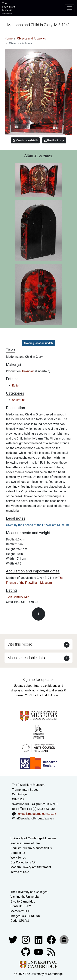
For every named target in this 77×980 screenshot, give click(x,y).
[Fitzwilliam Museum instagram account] (26, 939)
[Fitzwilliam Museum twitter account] (13, 939)
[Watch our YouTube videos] (39, 952)
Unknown (29, 371)
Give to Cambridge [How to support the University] (23, 902)
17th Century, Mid (18, 597)
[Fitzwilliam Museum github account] (26, 952)
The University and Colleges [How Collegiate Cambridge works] (29, 892)
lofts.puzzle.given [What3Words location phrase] (42, 818)
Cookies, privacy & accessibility (31, 848)
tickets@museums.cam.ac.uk (36, 814)
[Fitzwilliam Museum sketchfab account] (64, 939)
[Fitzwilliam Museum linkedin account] (52, 939)
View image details (25, 141)
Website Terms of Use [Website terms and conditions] (25, 843)
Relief (16, 385)
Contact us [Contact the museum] (18, 853)
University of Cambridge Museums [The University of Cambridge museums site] (34, 838)
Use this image (54, 141)
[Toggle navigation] (69, 8)
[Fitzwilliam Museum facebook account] (39, 939)
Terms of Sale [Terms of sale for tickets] (20, 872)
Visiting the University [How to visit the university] (25, 897)
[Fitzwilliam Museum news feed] (51, 952)
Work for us (18, 858)
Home (9, 38)
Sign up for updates (38, 680)
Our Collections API (23, 862)
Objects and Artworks (31, 38)
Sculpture (18, 400)
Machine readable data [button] (26, 658)
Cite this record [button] (20, 644)
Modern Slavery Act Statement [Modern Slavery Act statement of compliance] (31, 867)
